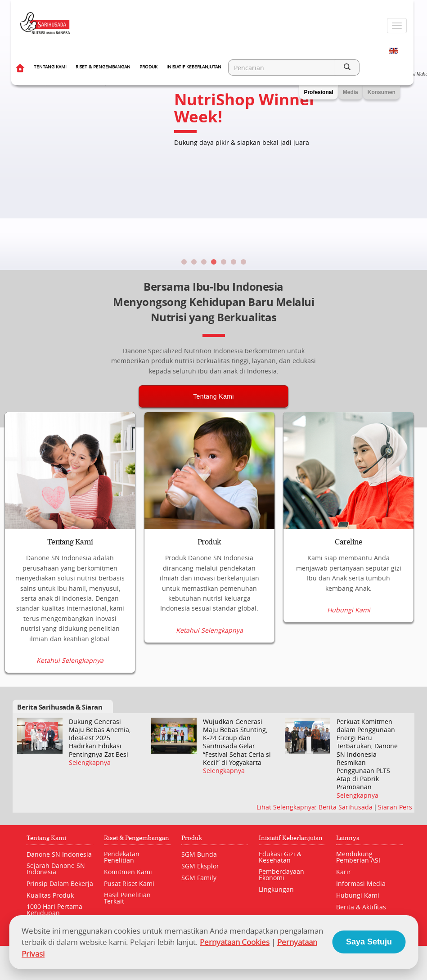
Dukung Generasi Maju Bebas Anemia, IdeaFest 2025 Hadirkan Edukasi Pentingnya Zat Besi (100, 738)
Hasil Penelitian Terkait (127, 898)
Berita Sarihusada (346, 807)
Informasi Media (361, 883)
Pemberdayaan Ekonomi (281, 874)
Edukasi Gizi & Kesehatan (280, 857)
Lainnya (348, 838)
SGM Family (199, 878)
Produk (148, 67)
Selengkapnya (90, 763)
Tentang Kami (50, 67)
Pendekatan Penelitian (122, 857)
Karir (344, 872)
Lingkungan (276, 889)
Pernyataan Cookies (235, 942)
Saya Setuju (369, 942)
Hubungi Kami (349, 610)
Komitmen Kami (128, 872)
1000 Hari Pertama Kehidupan (54, 910)
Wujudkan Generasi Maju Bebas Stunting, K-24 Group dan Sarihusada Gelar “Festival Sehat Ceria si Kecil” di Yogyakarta (237, 742)
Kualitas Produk (50, 895)
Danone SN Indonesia (59, 854)
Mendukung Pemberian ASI (358, 857)
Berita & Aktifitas (361, 907)
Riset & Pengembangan (103, 67)
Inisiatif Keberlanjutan (194, 67)
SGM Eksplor (200, 866)
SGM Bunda (199, 854)
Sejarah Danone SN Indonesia (56, 869)
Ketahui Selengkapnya (70, 661)
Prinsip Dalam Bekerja (60, 883)
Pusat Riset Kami (129, 883)
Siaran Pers (395, 807)
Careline (348, 542)
